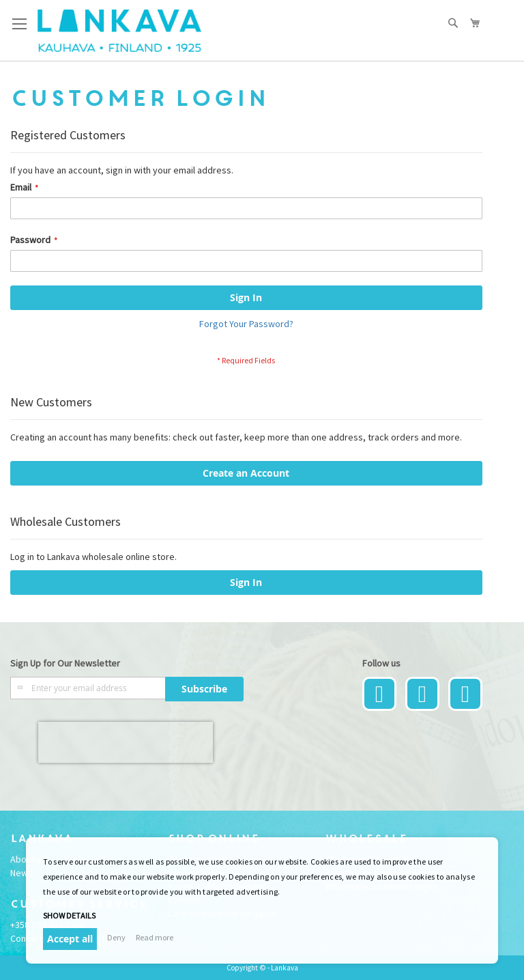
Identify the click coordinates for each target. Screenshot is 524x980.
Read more (155, 937)
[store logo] (119, 31)
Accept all (70, 939)
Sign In (246, 582)
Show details (69, 915)
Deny (116, 937)
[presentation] (126, 742)
